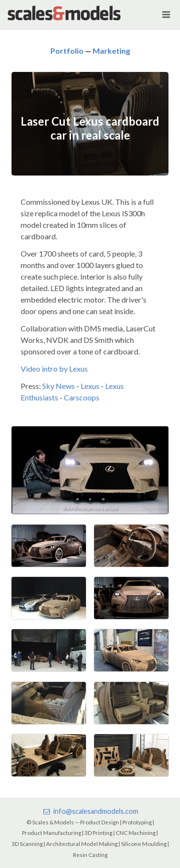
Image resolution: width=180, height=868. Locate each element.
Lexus (90, 386)
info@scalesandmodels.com (90, 811)
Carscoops (82, 397)
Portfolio (67, 51)
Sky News (59, 386)
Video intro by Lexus (54, 369)
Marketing (111, 51)
